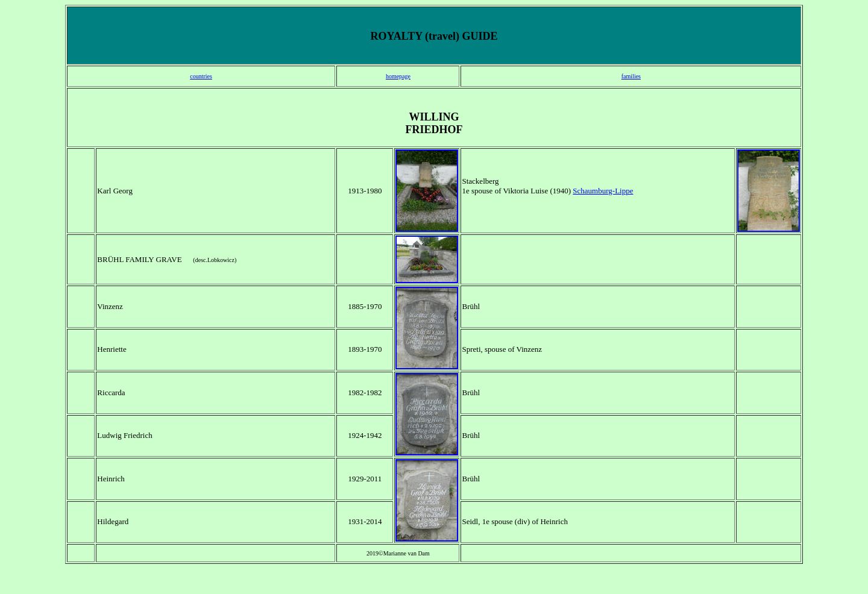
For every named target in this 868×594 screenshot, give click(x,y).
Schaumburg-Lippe (603, 191)
